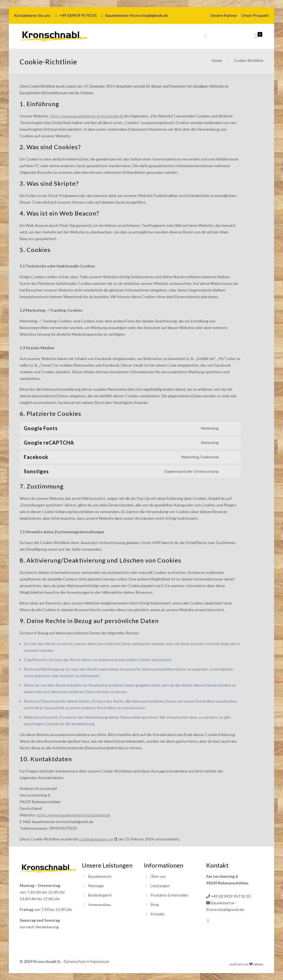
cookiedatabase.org (96, 839)
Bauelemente (100, 876)
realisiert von (239, 964)
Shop (155, 904)
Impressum (99, 961)
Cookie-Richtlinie (249, 60)
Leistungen (160, 886)
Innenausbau (99, 904)
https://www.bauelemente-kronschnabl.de (87, 116)
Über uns (158, 876)
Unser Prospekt (255, 15)
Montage (96, 886)
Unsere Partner (224, 15)
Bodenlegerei (100, 895)
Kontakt (158, 914)
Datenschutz (75, 961)
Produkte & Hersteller (169, 895)
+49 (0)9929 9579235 (78, 15)
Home (217, 60)
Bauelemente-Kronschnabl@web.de (137, 15)
